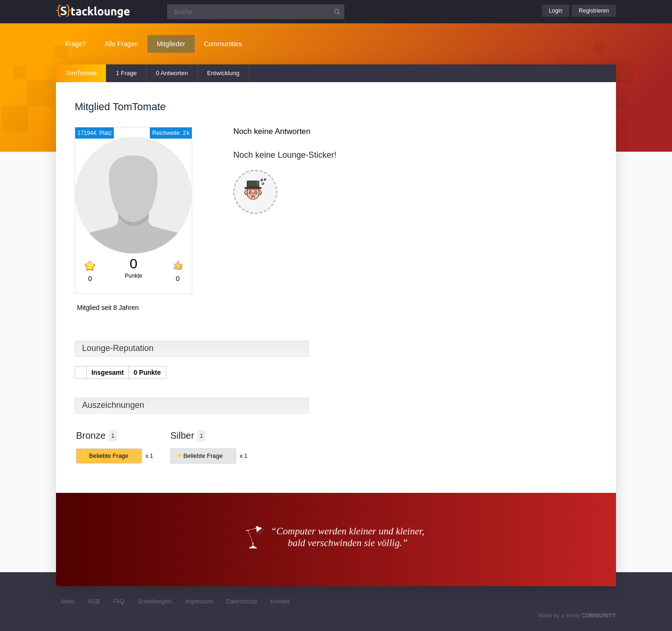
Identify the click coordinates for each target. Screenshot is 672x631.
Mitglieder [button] (171, 44)
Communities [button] (223, 44)
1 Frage (126, 73)
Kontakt (280, 602)
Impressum (199, 602)
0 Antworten (172, 73)
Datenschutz (241, 602)
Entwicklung (223, 73)
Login (556, 11)
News (68, 602)
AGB (94, 602)
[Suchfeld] (256, 12)
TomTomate (81, 73)
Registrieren (594, 11)
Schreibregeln (154, 602)
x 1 (149, 456)
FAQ (119, 602)
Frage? (76, 44)
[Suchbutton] (337, 12)
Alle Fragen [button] (121, 44)
